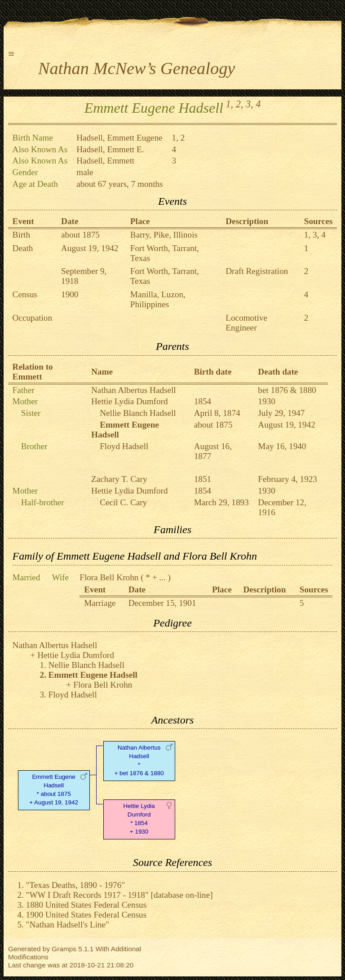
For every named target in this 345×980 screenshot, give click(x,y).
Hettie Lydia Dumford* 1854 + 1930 (139, 819)
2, (240, 104)
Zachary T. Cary (119, 479)
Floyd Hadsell (124, 446)
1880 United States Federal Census (86, 905)
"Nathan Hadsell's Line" (68, 925)
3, (250, 104)
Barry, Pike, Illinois (164, 235)
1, (230, 104)
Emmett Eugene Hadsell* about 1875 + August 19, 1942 (54, 789)
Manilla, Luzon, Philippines (158, 299)
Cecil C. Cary (123, 502)
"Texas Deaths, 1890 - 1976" (76, 885)
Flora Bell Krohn (109, 577)
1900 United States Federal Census (86, 915)
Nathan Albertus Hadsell (134, 390)
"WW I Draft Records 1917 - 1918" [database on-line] (119, 895)
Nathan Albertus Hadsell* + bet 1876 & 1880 (139, 760)
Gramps (64, 949)
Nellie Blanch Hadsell (138, 413)
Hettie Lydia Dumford (130, 401)
